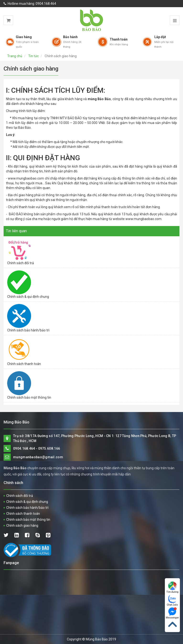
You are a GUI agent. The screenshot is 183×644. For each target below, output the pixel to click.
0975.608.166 (49, 448)
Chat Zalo (172, 600)
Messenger (172, 613)
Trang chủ (15, 56)
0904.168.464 (46, 4)
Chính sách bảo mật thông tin (29, 397)
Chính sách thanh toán (24, 364)
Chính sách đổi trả (21, 263)
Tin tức (33, 56)
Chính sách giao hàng (22, 526)
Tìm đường (172, 587)
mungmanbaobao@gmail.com (38, 457)
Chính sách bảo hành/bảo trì (28, 330)
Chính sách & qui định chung (28, 297)
